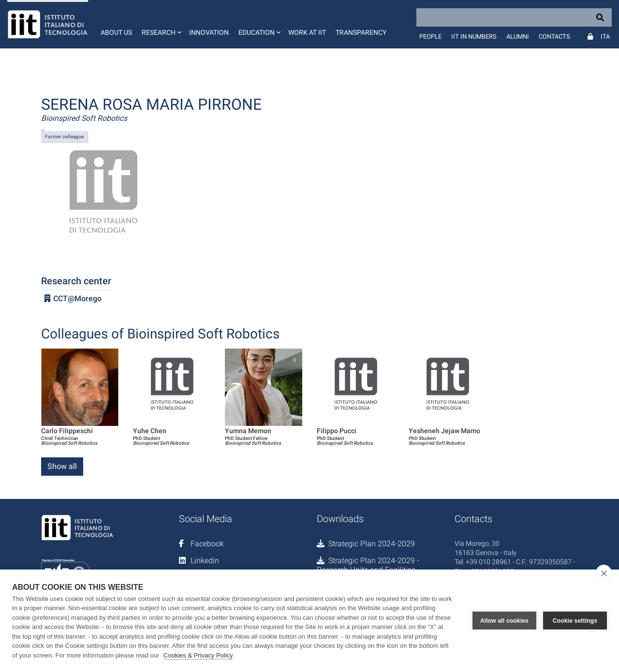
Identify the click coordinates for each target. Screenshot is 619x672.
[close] (604, 573)
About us (116, 32)
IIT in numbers (474, 37)
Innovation (209, 32)
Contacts (554, 37)
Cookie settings (575, 621)
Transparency (361, 32)
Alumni (518, 37)
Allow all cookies (504, 621)
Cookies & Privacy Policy (198, 655)
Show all (62, 466)
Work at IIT (307, 32)
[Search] (514, 17)
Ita (605, 37)
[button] (161, 24)
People (430, 37)
